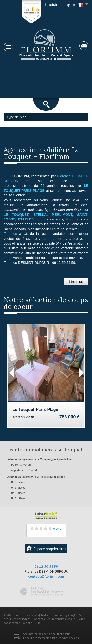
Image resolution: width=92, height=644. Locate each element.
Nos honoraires (41, 619)
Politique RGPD (31, 623)
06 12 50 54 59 (46, 567)
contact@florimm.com (46, 576)
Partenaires (59, 619)
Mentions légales (20, 619)
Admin (71, 619)
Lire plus (76, 281)
